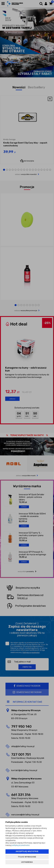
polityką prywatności (20, 845)
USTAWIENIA (27, 862)
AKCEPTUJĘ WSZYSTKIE (27, 851)
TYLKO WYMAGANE (27, 857)
